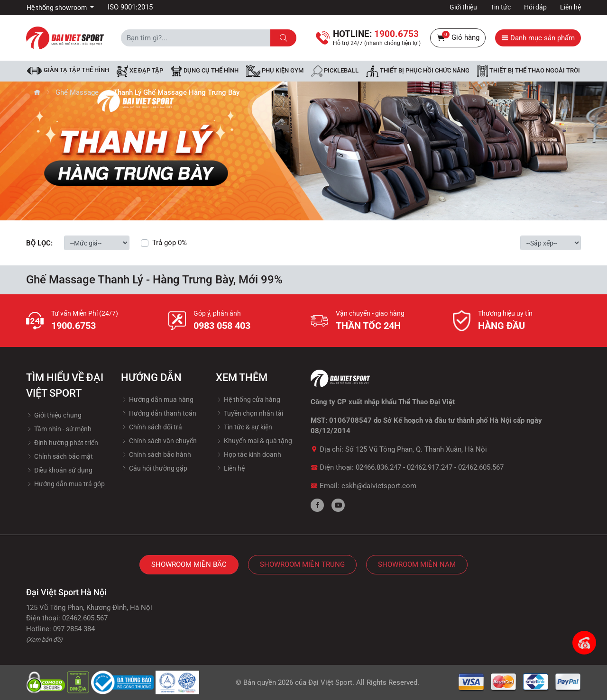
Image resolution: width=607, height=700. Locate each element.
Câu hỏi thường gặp (154, 468)
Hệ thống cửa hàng (248, 400)
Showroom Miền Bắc (189, 564)
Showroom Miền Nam (417, 564)
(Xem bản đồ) (44, 640)
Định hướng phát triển (62, 443)
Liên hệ (570, 7)
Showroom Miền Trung (302, 564)
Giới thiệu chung (54, 415)
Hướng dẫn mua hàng (157, 400)
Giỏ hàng (458, 38)
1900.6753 (74, 326)
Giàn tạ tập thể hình (68, 70)
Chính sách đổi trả (152, 427)
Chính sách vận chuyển (159, 441)
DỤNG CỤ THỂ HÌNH (205, 71)
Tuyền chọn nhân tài (249, 413)
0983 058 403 (222, 326)
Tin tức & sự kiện (244, 427)
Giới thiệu (463, 7)
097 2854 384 (74, 629)
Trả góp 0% (170, 243)
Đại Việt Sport (330, 682)
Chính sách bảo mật (60, 456)
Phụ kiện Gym (275, 71)
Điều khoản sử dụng (59, 470)
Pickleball (335, 71)
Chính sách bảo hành (156, 455)
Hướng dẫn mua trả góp (65, 484)
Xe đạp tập (140, 71)
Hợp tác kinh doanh (248, 455)
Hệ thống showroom (57, 8)
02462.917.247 (430, 467)
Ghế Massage (77, 92)
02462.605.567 (481, 467)
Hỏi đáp (535, 7)
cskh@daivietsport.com (379, 486)
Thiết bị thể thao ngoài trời (529, 71)
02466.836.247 (378, 467)
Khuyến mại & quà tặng (254, 441)
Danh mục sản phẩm (538, 38)
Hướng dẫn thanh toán (159, 413)
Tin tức (501, 7)
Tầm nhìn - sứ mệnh (59, 429)
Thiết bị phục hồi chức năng (418, 71)
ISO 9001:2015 (130, 7)
